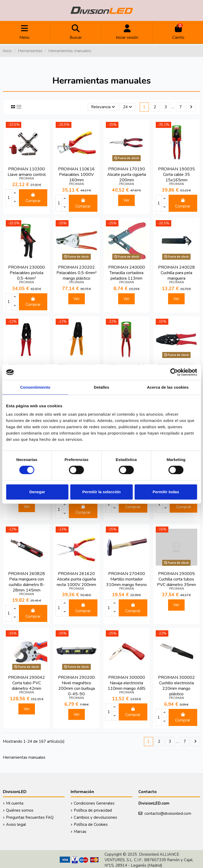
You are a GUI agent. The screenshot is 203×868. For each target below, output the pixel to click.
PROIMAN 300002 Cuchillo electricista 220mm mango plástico (176, 686)
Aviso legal (16, 824)
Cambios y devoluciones (95, 817)
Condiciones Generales (94, 803)
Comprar (33, 198)
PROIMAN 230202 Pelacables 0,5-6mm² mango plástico (77, 273)
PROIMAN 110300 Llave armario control (27, 172)
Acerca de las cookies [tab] (168, 387)
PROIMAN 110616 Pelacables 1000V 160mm (76, 175)
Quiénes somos (20, 810)
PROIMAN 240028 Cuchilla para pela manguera (176, 273)
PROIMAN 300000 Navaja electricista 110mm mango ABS (127, 683)
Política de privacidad (93, 810)
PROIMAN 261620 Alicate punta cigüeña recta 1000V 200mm (76, 579)
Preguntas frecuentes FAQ (30, 817)
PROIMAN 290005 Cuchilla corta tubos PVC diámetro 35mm (176, 579)
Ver (126, 200)
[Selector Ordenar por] (103, 107)
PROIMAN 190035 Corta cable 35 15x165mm (176, 175)
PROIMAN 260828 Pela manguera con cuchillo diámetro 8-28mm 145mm (27, 582)
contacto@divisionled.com (168, 813)
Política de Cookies (91, 824)
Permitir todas (166, 492)
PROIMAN (27, 178)
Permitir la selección (102, 492)
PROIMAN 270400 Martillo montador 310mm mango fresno (126, 579)
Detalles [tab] (101, 387)
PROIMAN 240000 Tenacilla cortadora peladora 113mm (127, 273)
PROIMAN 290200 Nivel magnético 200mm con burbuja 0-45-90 (76, 686)
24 (127, 107)
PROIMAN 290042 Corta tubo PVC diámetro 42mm (27, 683)
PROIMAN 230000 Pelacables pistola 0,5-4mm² (27, 273)
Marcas (80, 832)
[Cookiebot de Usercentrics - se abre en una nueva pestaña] (174, 372)
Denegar (37, 492)
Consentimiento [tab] (35, 387)
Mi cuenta (15, 803)
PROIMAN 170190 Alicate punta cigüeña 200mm (127, 175)
